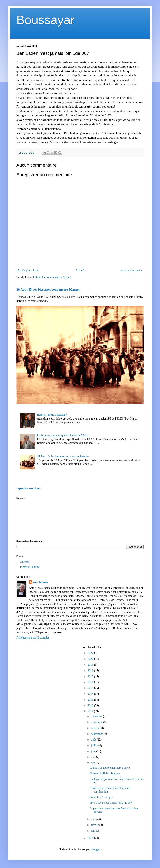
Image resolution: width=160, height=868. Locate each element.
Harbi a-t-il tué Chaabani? (52, 415)
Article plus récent (28, 271)
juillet (95, 746)
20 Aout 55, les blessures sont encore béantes (48, 289)
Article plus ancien (132, 271)
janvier (95, 831)
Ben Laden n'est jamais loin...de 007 (111, 803)
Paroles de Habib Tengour (105, 774)
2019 (91, 665)
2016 (91, 682)
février (95, 825)
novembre (97, 722)
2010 (91, 838)
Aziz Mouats (41, 582)
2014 (91, 694)
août (94, 740)
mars (94, 819)
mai (94, 757)
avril (94, 763)
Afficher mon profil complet (33, 638)
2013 (91, 700)
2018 (91, 670)
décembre (97, 716)
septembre (97, 734)
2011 (91, 711)
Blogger (95, 849)
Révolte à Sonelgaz (101, 797)
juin (94, 751)
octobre (96, 728)
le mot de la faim (30, 567)
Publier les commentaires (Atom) (52, 278)
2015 (91, 688)
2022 (91, 653)
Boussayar (45, 20)
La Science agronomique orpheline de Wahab (63, 435)
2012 (91, 705)
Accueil (80, 271)
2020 (91, 659)
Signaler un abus (28, 488)
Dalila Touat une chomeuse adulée (110, 768)
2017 (91, 676)
